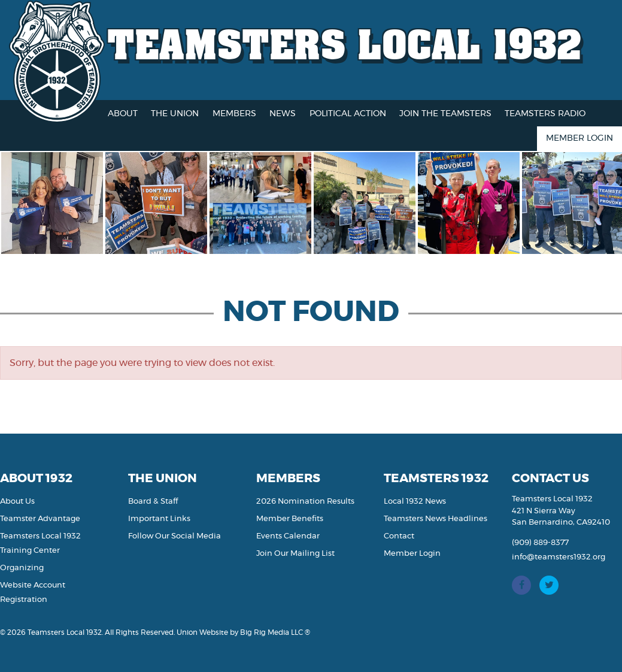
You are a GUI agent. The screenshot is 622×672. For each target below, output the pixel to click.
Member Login (579, 138)
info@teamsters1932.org (559, 557)
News (283, 114)
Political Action (348, 114)
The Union (175, 114)
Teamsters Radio (545, 114)
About (123, 114)
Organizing (22, 568)
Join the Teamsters (445, 114)
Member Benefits (290, 519)
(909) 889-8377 (540, 543)
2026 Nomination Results (305, 502)
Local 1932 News (415, 502)
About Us (17, 502)
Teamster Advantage (40, 519)
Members (234, 114)
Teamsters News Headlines (436, 519)
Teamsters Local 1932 (345, 44)
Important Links (159, 519)
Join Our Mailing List (295, 554)
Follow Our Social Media (175, 536)
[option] (61, 203)
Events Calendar (288, 536)
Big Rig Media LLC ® (275, 632)
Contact (399, 536)
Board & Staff (153, 502)
